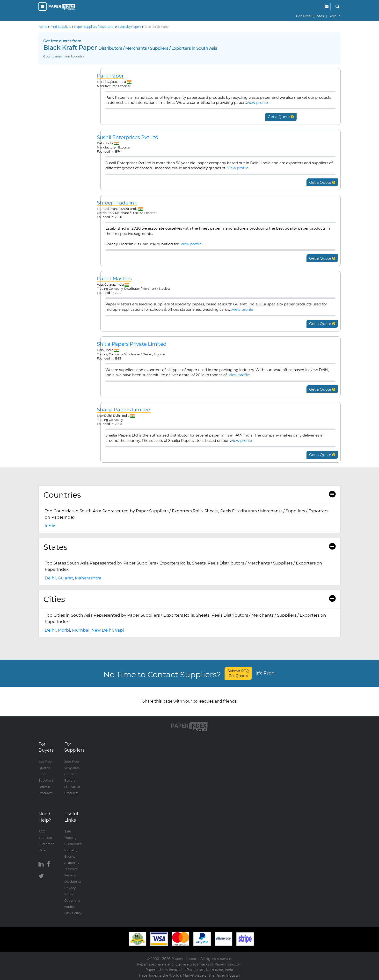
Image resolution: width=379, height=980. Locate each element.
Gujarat (65, 578)
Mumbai (81, 630)
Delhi (50, 578)
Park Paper (110, 76)
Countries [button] (189, 495)
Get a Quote (281, 117)
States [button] (189, 547)
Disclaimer (73, 881)
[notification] (327, 7)
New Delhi (102, 630)
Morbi (64, 630)
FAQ (42, 831)
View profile (257, 102)
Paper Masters (114, 279)
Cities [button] (189, 599)
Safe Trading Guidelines (73, 838)
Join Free (72, 761)
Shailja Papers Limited (124, 410)
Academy (72, 863)
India (50, 526)
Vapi (119, 630)
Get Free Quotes (310, 16)
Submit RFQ (238, 673)
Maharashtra (88, 578)
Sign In (335, 16)
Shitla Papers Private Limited (132, 344)
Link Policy (73, 913)
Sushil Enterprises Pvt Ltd (128, 137)
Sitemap (45, 838)
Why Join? (72, 768)
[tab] (189, 495)
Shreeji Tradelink (117, 203)
